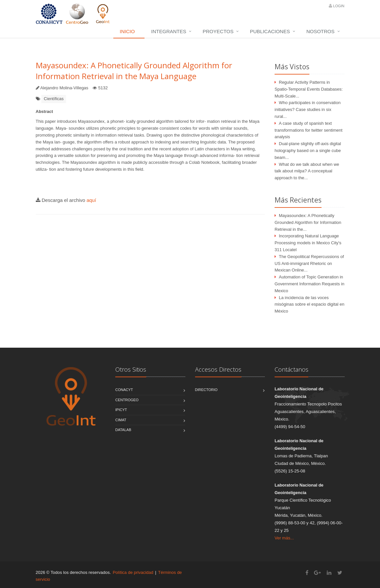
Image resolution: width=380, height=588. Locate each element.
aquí (91, 200)
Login (339, 6)
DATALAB (123, 430)
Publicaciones (270, 31)
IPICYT (121, 410)
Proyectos (218, 31)
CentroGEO (127, 400)
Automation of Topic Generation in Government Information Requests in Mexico (309, 284)
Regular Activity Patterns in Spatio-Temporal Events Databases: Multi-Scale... (309, 89)
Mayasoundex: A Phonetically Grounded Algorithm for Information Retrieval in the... (308, 222)
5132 (103, 88)
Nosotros (321, 31)
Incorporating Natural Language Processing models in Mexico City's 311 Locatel (308, 243)
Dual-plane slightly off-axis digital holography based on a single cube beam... (308, 151)
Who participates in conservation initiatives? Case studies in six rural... (308, 109)
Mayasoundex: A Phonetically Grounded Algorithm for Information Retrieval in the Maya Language (134, 71)
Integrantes (169, 31)
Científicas (54, 99)
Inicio (127, 31)
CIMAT (121, 420)
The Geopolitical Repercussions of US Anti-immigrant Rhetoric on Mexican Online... (309, 263)
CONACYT (124, 390)
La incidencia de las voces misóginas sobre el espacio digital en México (309, 305)
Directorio (206, 390)
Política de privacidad (133, 572)
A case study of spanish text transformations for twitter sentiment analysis (309, 130)
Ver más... (284, 538)
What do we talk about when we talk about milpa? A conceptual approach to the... (307, 171)
